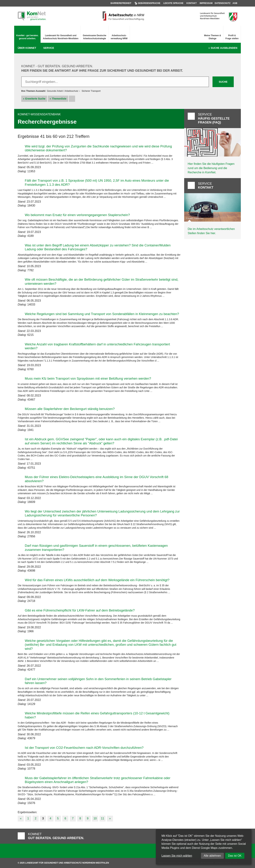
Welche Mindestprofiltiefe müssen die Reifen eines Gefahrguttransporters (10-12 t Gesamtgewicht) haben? (97, 715)
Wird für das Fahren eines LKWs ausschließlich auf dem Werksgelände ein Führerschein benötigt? (97, 580)
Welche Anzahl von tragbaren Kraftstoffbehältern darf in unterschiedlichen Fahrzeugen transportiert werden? (97, 346)
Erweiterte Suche (35, 99)
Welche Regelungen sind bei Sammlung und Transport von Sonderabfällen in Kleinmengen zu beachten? (102, 314)
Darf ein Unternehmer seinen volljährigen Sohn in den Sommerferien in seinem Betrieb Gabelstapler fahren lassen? (98, 681)
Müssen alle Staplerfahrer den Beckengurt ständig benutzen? (70, 409)
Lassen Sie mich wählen (177, 856)
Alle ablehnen (212, 856)
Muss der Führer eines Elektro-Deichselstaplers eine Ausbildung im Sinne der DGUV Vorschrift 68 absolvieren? (97, 479)
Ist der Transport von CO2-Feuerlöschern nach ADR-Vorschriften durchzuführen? (84, 748)
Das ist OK (235, 856)
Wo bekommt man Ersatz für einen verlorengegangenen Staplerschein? (77, 215)
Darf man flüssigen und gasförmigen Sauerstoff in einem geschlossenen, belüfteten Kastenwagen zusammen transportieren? (96, 548)
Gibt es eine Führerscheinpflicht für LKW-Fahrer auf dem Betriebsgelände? (80, 610)
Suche (224, 48)
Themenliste (59, 99)
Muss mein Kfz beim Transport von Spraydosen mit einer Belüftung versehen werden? (88, 378)
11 (103, 818)
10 (95, 818)
